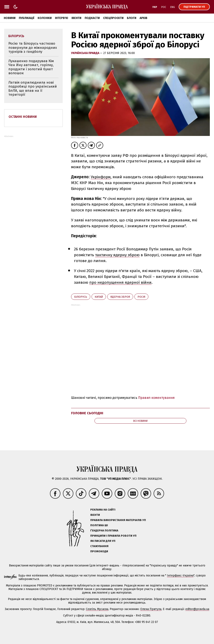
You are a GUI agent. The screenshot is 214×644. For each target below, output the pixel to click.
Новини (10, 18)
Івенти (76, 18)
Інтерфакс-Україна (180, 576)
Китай (99, 297)
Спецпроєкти (113, 18)
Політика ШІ (99, 525)
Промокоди (99, 551)
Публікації (27, 18)
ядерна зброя (120, 297)
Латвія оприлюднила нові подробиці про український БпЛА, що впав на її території (33, 89)
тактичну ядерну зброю (117, 255)
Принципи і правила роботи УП (113, 536)
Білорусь (81, 297)
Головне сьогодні (87, 413)
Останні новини (23, 117)
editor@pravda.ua (197, 609)
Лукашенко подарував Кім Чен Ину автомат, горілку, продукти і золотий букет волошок (31, 67)
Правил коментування (156, 398)
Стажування (99, 546)
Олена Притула (151, 609)
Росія (141, 297)
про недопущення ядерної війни (120, 282)
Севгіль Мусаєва (97, 609)
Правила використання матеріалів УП (118, 520)
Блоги (132, 18)
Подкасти (92, 18)
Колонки (45, 18)
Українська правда (85, 53)
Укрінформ (101, 177)
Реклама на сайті (103, 510)
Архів (143, 18)
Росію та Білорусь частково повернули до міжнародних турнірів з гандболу (33, 48)
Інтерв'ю (62, 18)
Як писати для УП (103, 541)
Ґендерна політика (104, 530)
